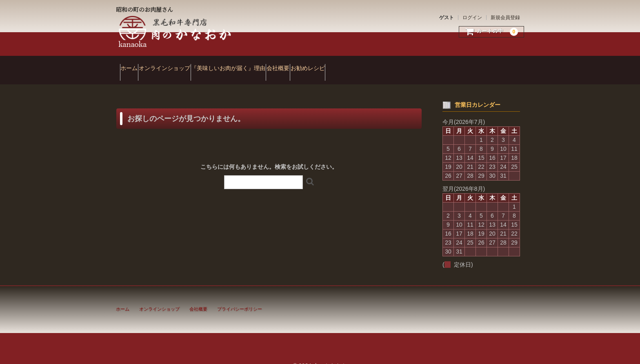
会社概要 (329, 64)
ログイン (472, 18)
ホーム (133, 64)
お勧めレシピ (374, 64)
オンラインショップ (184, 64)
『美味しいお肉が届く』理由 (264, 64)
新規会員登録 (505, 18)
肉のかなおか (176, 32)
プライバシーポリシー (240, 298)
